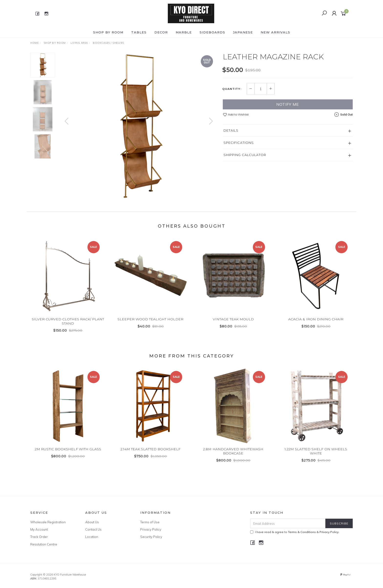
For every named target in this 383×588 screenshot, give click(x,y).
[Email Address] (288, 523)
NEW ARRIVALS (275, 32)
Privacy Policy (151, 529)
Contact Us (93, 529)
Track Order (39, 537)
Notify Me (288, 104)
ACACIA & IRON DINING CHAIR (316, 326)
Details (231, 130)
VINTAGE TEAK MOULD (233, 326)
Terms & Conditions (302, 532)
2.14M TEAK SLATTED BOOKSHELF (150, 456)
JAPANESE (243, 32)
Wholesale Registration (48, 522)
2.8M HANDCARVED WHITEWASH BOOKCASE (233, 458)
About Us (92, 522)
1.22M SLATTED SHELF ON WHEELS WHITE (316, 458)
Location (92, 537)
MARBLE (184, 32)
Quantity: (232, 89)
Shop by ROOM (108, 32)
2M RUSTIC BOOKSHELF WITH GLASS (68, 456)
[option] (139, 126)
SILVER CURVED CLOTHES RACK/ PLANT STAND (68, 328)
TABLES (139, 32)
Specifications (239, 143)
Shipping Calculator (245, 155)
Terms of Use (150, 522)
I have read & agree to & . (295, 532)
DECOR (161, 32)
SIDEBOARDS (212, 32)
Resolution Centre (44, 544)
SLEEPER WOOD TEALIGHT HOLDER (150, 326)
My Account (39, 529)
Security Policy (151, 537)
